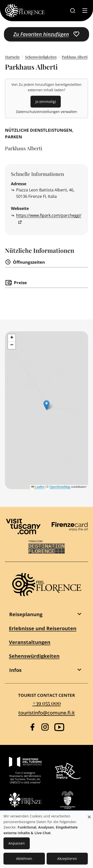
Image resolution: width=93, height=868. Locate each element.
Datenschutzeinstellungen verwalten (47, 112)
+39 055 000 (47, 703)
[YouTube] (59, 727)
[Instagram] (45, 727)
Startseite (12, 57)
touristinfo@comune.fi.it (47, 713)
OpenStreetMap (60, 487)
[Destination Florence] (47, 547)
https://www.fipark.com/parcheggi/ (49, 215)
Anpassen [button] (17, 843)
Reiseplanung (26, 614)
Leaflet (38, 487)
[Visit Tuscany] (23, 526)
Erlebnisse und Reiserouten (43, 628)
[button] (12, 338)
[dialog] (46, 840)
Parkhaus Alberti (75, 57)
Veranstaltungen (30, 642)
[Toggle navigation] (85, 11)
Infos (15, 670)
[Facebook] (32, 727)
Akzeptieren (67, 859)
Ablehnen (24, 859)
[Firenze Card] (70, 526)
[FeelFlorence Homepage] (25, 11)
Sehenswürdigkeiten (41, 57)
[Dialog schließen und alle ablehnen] (89, 814)
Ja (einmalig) (46, 102)
